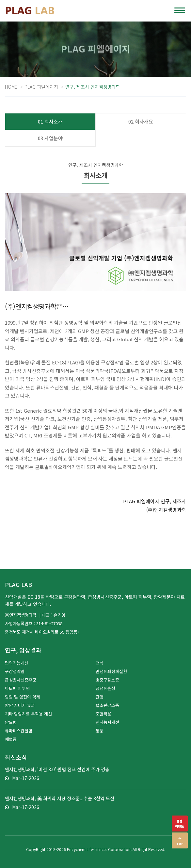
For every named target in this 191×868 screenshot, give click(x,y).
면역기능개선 (17, 663)
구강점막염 (15, 671)
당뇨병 (11, 722)
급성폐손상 (105, 688)
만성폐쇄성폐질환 (111, 671)
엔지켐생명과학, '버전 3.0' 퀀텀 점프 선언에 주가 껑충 (57, 769)
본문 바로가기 (0, 0)
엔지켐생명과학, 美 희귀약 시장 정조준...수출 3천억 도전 (60, 798)
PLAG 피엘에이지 (41, 87)
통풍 (100, 731)
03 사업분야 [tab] (50, 138)
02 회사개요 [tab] (141, 121)
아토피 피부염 (17, 688)
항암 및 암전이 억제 (23, 697)
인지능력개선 (107, 722)
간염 (100, 697)
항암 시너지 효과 (20, 705)
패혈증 (11, 739)
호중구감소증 (107, 680)
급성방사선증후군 (21, 680)
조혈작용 (103, 714)
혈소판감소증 (107, 705)
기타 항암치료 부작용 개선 (28, 714)
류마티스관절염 (19, 731)
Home (11, 87)
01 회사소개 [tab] (50, 121)
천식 (100, 663)
